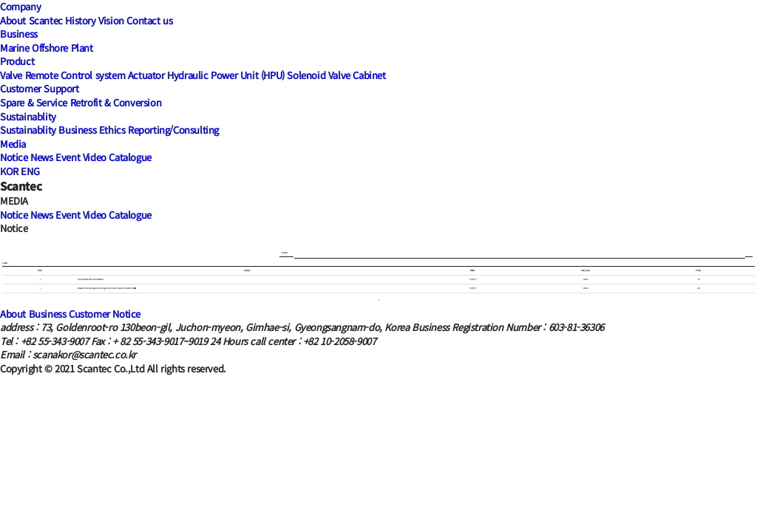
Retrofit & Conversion (116, 102)
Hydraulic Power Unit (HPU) (226, 75)
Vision (111, 20)
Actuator (146, 75)
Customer (89, 314)
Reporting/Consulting (173, 130)
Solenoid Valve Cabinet (336, 75)
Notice (14, 157)
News (41, 157)
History (80, 20)
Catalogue (130, 157)
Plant (82, 48)
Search (749, 253)
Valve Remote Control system (62, 75)
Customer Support (40, 88)
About (13, 314)
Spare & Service (34, 102)
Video (95, 157)
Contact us (149, 20)
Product (17, 61)
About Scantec (31, 20)
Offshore (50, 48)
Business (19, 34)
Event (68, 157)
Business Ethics (92, 130)
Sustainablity (28, 116)
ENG (30, 171)
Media (13, 144)
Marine (15, 48)
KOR (9, 171)
